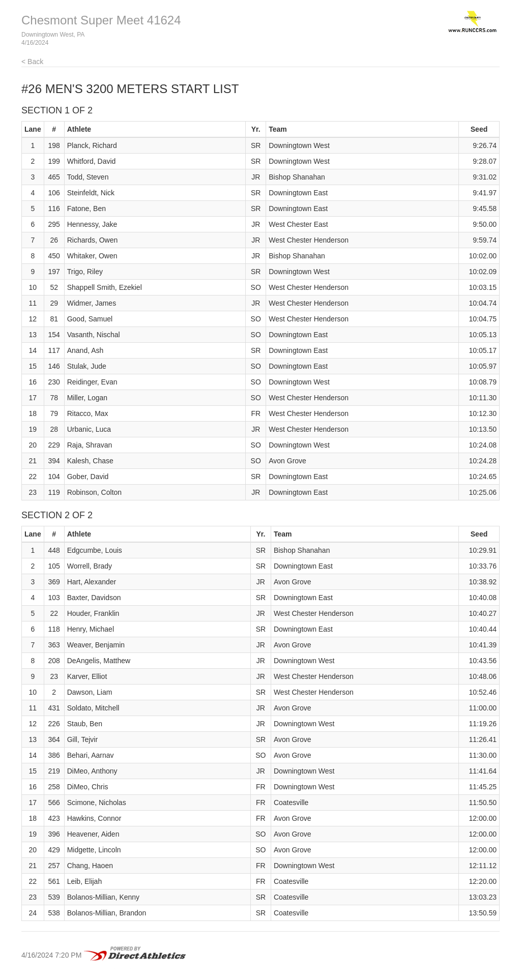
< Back (32, 62)
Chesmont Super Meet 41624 (101, 20)
